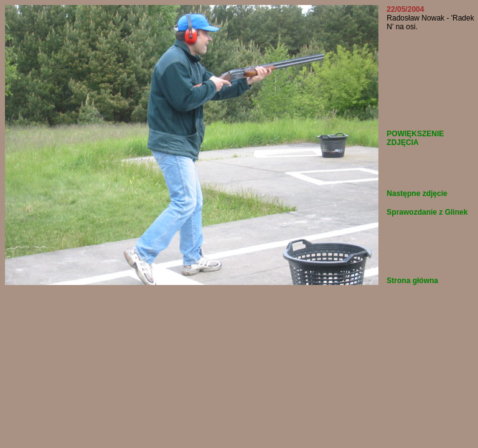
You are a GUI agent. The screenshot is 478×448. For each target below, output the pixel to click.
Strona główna (412, 281)
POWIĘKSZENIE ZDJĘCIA (415, 138)
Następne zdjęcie (417, 194)
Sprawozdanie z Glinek (427, 212)
